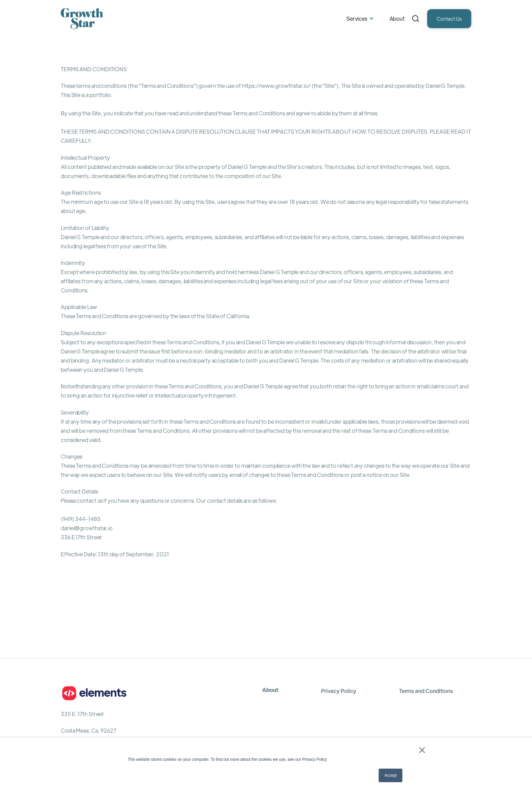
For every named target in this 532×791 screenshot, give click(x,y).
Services (357, 18)
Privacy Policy (339, 691)
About (397, 18)
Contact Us (449, 18)
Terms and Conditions (426, 691)
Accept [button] (391, 775)
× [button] (422, 750)
